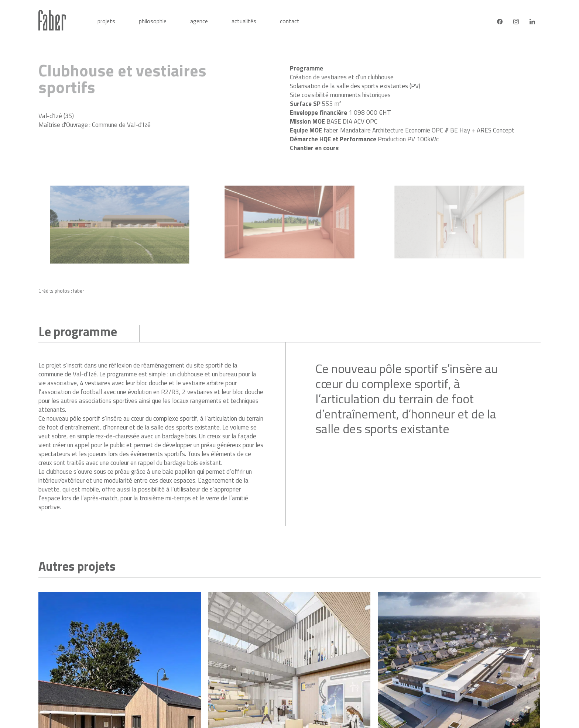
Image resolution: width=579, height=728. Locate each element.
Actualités (244, 21)
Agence (199, 21)
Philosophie (153, 21)
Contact (290, 21)
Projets (106, 21)
